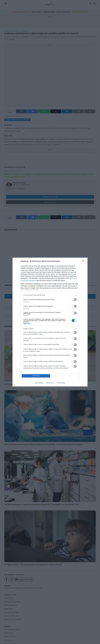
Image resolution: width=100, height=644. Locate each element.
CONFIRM (36, 376)
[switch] (74, 299)
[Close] (84, 261)
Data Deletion (39, 383)
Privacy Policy (61, 383)
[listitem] (50, 295)
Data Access (50, 383)
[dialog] (50, 322)
